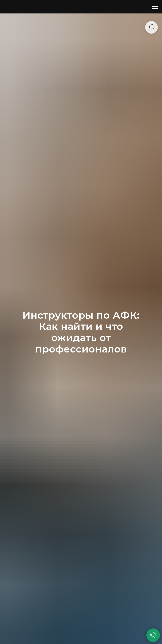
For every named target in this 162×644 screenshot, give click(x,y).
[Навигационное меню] (155, 7)
